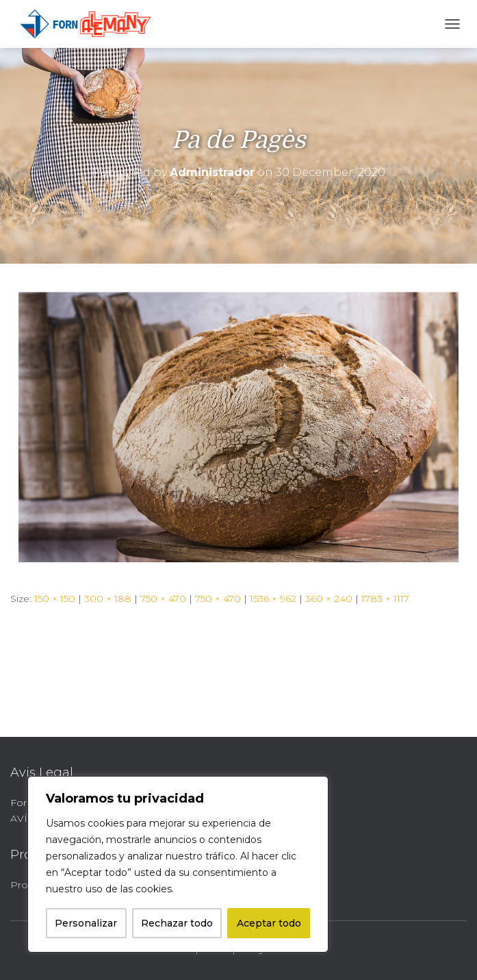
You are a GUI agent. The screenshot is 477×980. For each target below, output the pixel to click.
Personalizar (86, 923)
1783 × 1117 (385, 599)
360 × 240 (329, 599)
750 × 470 (163, 599)
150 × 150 (55, 599)
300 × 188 (108, 599)
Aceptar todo (269, 923)
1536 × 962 (273, 599)
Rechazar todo (177, 923)
